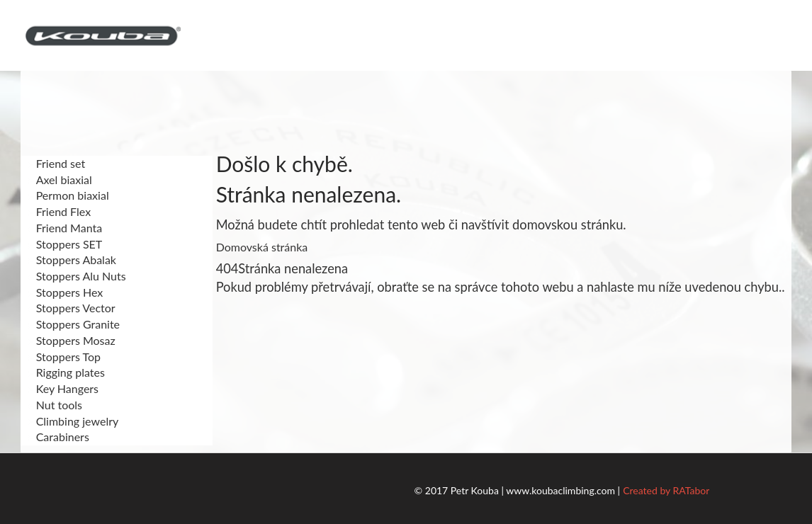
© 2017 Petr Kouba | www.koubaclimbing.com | (518, 490)
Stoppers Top (64, 357)
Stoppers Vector (72, 308)
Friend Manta (65, 228)
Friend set (57, 163)
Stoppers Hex (66, 292)
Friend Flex (59, 211)
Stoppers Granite (74, 324)
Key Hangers (63, 388)
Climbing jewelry (73, 421)
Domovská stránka (262, 247)
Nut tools (55, 405)
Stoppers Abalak (72, 260)
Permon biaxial (68, 195)
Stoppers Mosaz (72, 340)
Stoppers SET (65, 244)
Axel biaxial (60, 180)
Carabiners (58, 437)
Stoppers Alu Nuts (77, 276)
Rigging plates (66, 372)
